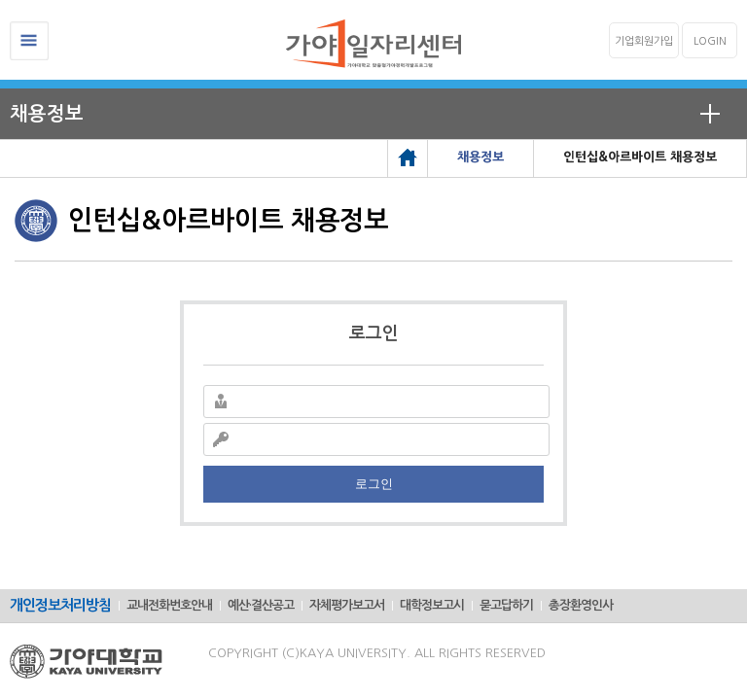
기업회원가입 (644, 41)
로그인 (374, 484)
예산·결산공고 (261, 605)
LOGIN (710, 41)
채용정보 (47, 114)
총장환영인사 (581, 605)
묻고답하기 (506, 605)
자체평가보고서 (347, 605)
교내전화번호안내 (169, 605)
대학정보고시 (432, 605)
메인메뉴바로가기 (0, 0)
